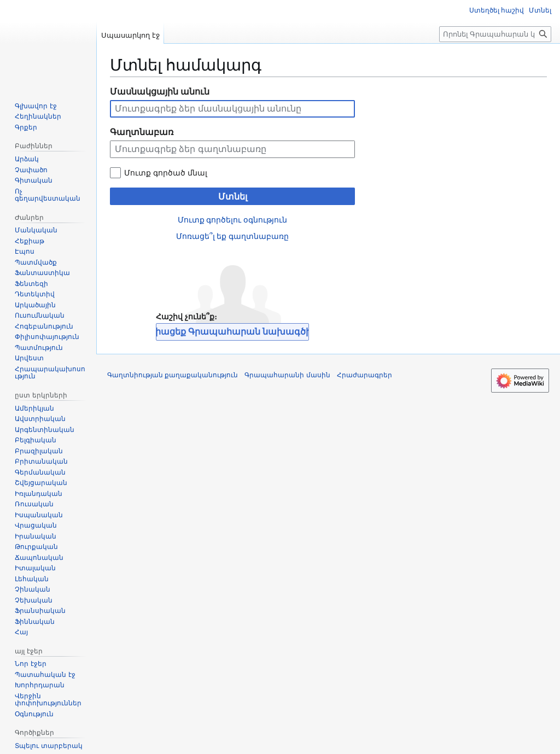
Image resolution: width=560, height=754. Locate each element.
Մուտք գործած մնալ (166, 173)
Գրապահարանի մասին (287, 375)
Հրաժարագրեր (364, 375)
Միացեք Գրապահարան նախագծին (232, 332)
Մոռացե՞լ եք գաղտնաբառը (233, 236)
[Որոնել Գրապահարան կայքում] (495, 34)
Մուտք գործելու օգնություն (233, 220)
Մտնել (233, 197)
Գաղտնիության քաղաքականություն (173, 375)
